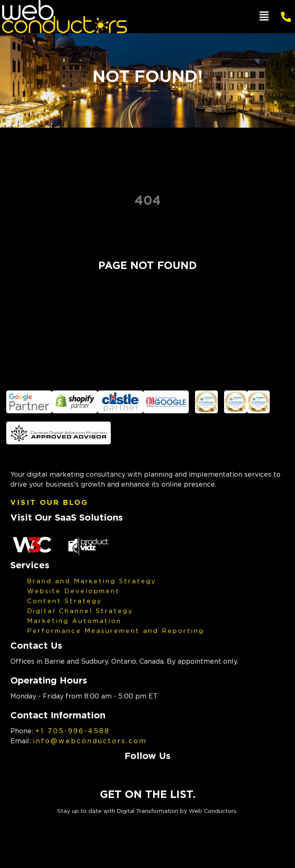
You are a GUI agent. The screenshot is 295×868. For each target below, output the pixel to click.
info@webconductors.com (90, 741)
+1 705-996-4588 (73, 731)
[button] (264, 16)
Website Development (73, 591)
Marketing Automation (74, 621)
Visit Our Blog (49, 502)
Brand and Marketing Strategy (92, 581)
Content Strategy (65, 601)
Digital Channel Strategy (80, 611)
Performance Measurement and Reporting (116, 630)
